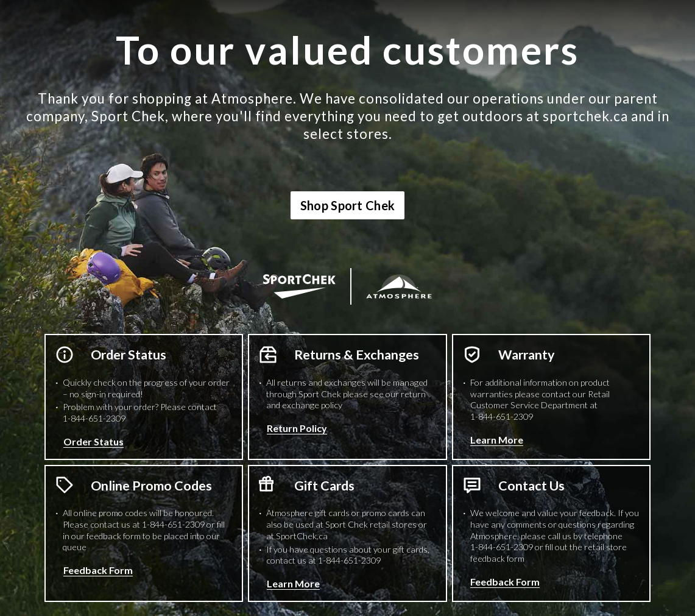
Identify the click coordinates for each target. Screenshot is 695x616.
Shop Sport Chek (348, 205)
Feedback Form (98, 570)
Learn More (497, 440)
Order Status (93, 441)
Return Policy (297, 428)
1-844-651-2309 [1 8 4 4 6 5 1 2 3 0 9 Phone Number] (94, 418)
